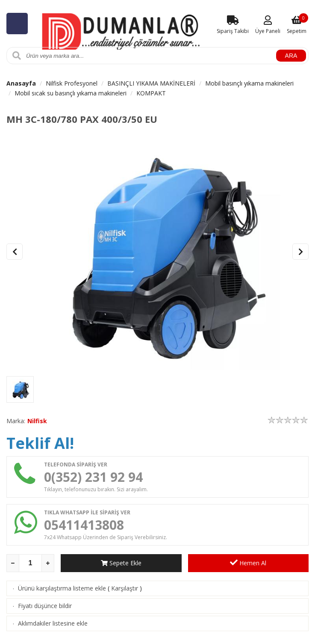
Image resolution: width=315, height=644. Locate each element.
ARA (291, 56)
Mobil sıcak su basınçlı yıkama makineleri (71, 93)
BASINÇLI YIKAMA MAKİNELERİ (151, 83)
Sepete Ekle (121, 563)
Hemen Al (248, 563)
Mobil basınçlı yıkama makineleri (249, 83)
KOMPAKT (151, 93)
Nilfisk (37, 421)
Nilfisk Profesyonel (72, 83)
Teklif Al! (40, 443)
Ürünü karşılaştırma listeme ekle (62, 588)
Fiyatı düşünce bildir (45, 606)
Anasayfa (21, 83)
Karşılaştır (125, 588)
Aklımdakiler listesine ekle (53, 623)
